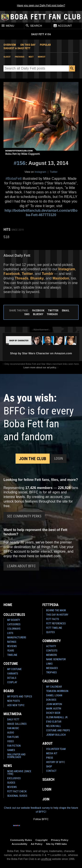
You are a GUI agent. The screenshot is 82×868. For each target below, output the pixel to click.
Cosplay (12, 682)
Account (62, 26)
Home (8, 605)
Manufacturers (17, 637)
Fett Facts (52, 619)
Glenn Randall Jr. (57, 717)
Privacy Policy (60, 840)
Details (12, 678)
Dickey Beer (53, 713)
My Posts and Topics (20, 697)
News (8, 766)
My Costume (14, 669)
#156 (20, 163)
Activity (51, 646)
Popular (45, 45)
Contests (52, 651)
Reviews (12, 646)
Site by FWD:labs (56, 844)
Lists (10, 633)
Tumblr (48, 274)
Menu (8, 26)
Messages (52, 668)
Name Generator (56, 659)
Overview (10, 45)
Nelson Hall (54, 726)
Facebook (12, 274)
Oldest (7, 57)
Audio (11, 733)
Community (52, 641)
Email (66, 310)
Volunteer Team (56, 749)
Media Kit (52, 753)
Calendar (50, 681)
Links (49, 664)
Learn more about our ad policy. (40, 367)
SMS (27, 314)
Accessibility (19, 844)
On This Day (28, 45)
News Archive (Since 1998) (19, 773)
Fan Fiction (14, 746)
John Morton (54, 704)
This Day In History (57, 615)
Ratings (12, 642)
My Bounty (14, 620)
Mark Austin (54, 709)
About (48, 743)
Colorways (14, 629)
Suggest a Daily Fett (17, 48)
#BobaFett (14, 179)
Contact (51, 771)
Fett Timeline (54, 628)
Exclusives (14, 778)
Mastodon (61, 278)
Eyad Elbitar (54, 722)
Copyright (41, 840)
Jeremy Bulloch (56, 735)
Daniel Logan (54, 695)
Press (50, 758)
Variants (13, 674)
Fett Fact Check (17, 791)
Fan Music (13, 728)
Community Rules (21, 840)
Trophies (51, 672)
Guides (11, 783)
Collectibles (14, 615)
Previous (20, 57)
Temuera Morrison (57, 691)
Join (46, 799)
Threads (22, 278)
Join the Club (33, 459)
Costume (11, 664)
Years (11, 651)
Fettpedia (51, 605)
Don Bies (51, 700)
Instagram (40, 172)
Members (51, 655)
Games (11, 750)
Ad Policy (37, 844)
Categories (14, 624)
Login (59, 458)
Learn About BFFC (21, 566)
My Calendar (54, 687)
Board (9, 691)
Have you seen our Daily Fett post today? (41, 5)
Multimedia (13, 714)
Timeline (12, 655)
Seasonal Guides (17, 796)
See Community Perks (24, 516)
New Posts (13, 701)
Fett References (56, 623)
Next (31, 57)
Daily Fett (13, 720)
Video (10, 741)
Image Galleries (17, 724)
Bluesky (37, 278)
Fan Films (13, 737)
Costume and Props (58, 730)
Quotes (50, 632)
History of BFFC (56, 762)
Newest (42, 57)
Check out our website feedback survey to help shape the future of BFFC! (41, 810)
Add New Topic (16, 705)
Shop (49, 767)
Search (34, 26)
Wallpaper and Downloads (16, 756)
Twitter (54, 172)
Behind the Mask (56, 610)
